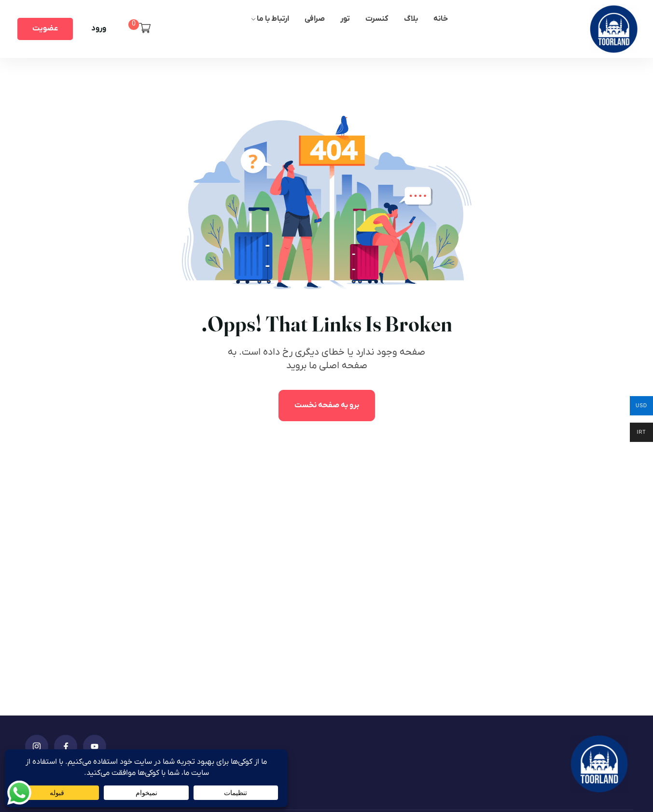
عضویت (45, 28)
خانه (441, 19)
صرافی (315, 19)
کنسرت (377, 19)
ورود (99, 28)
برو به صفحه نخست (327, 405)
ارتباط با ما (273, 19)
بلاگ (411, 19)
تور (345, 19)
